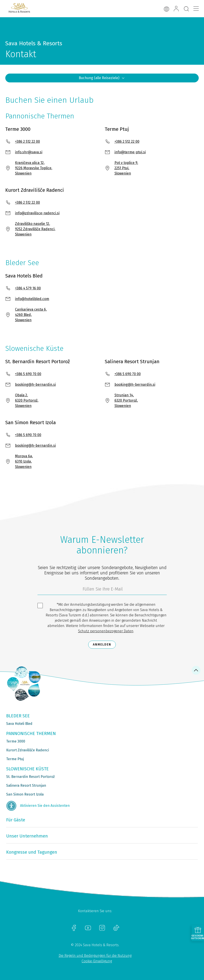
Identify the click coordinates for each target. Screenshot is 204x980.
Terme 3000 (16, 741)
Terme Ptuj (15, 759)
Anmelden (102, 645)
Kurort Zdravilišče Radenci (28, 750)
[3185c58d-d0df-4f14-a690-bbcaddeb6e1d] (102, 590)
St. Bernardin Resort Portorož (30, 777)
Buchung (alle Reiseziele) (102, 78)
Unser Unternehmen (27, 836)
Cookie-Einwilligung (97, 961)
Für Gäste (16, 820)
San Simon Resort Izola (25, 794)
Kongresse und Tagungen (32, 852)
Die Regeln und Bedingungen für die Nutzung (95, 956)
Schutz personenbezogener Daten (106, 631)
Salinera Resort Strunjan (26, 785)
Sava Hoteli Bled (19, 724)
